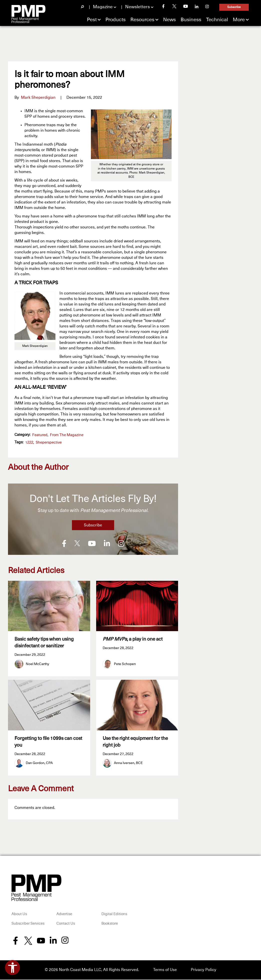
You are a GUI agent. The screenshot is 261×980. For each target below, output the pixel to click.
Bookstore (110, 924)
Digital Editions (114, 915)
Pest (92, 20)
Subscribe (234, 7)
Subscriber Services (28, 924)
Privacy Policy (204, 971)
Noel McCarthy (37, 664)
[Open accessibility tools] (12, 968)
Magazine (103, 7)
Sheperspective (49, 442)
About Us (19, 915)
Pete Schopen (125, 664)
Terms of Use (165, 971)
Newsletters (137, 7)
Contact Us (66, 924)
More (239, 20)
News (169, 20)
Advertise (64, 915)
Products (116, 20)
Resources (142, 20)
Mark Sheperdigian (38, 98)
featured (40, 435)
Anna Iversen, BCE (128, 764)
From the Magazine (67, 435)
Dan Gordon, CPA (39, 764)
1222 (29, 442)
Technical (217, 20)
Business (191, 20)
